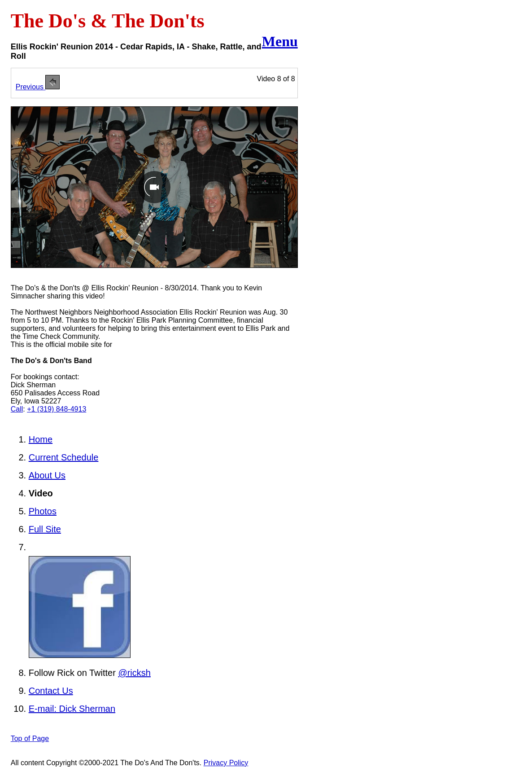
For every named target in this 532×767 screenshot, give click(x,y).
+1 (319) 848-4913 (57, 409)
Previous (38, 87)
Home (41, 439)
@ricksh (134, 673)
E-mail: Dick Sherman (72, 709)
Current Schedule (64, 457)
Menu (280, 41)
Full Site (45, 529)
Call (17, 409)
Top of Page (30, 739)
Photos (43, 511)
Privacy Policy (226, 763)
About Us (47, 475)
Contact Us (51, 691)
